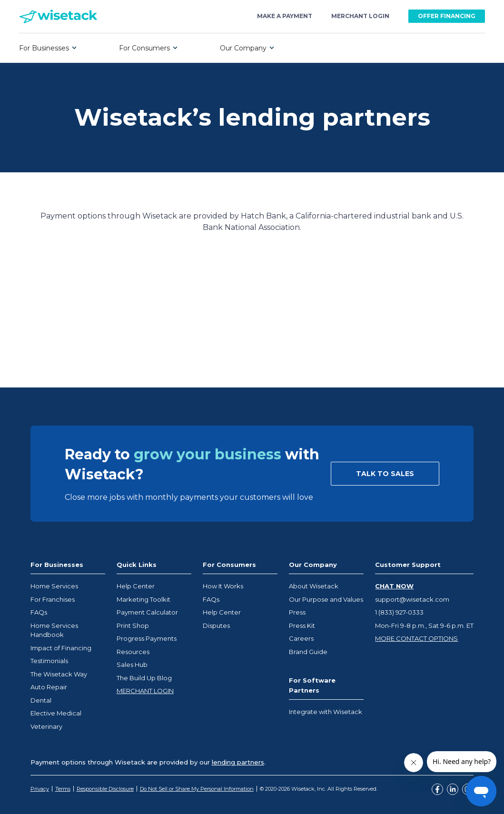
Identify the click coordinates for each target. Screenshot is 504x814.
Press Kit (302, 625)
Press (297, 612)
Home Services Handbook (54, 630)
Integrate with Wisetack (326, 712)
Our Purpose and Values (326, 599)
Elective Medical (56, 713)
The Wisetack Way (59, 674)
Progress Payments (147, 638)
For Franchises (53, 599)
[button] (48, 48)
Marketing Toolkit (143, 599)
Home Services (54, 586)
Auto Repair (49, 687)
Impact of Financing (61, 648)
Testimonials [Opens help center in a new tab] (49, 661)
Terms (63, 789)
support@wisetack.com (412, 599)
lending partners (238, 762)
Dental (41, 700)
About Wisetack (314, 586)
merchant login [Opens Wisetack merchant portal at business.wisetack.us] (360, 16)
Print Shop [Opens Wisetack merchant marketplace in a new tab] (133, 625)
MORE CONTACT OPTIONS (416, 638)
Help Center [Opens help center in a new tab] (136, 586)
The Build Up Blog (144, 678)
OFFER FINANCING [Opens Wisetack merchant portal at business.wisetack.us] (447, 16)
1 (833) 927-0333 (399, 612)
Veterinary (46, 726)
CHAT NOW (394, 586)
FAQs (39, 612)
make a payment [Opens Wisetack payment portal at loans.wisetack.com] (285, 16)
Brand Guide (308, 652)
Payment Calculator (147, 612)
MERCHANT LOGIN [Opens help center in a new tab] (145, 691)
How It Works (223, 586)
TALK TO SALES (385, 474)
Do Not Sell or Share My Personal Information (197, 789)
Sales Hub (132, 665)
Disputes (216, 625)
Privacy (40, 789)
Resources (133, 652)
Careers (301, 638)
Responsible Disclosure (105, 789)
